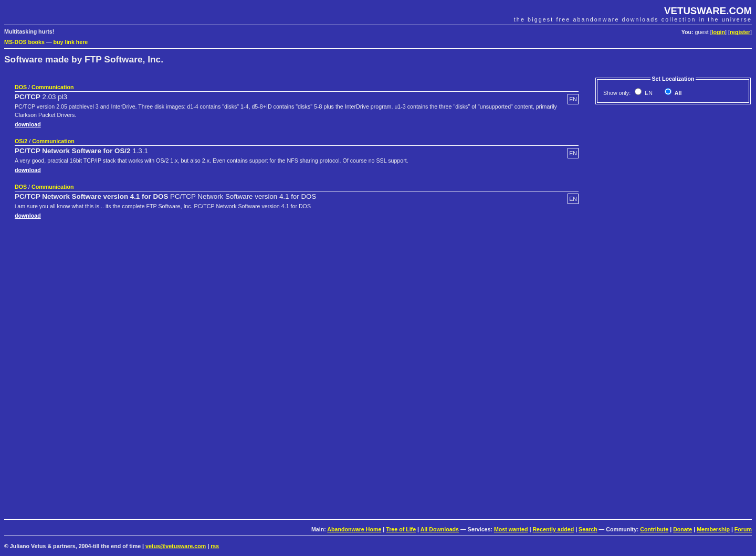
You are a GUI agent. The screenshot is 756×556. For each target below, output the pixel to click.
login (718, 32)
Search (588, 529)
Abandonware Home (354, 529)
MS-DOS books (24, 42)
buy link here (71, 42)
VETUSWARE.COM (708, 11)
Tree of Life (401, 529)
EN (648, 93)
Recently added (553, 529)
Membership (713, 529)
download (28, 124)
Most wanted (511, 529)
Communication (53, 87)
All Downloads (440, 529)
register (740, 32)
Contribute (654, 529)
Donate (682, 529)
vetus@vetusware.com (176, 546)
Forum (743, 529)
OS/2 (21, 141)
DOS (21, 87)
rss (215, 546)
